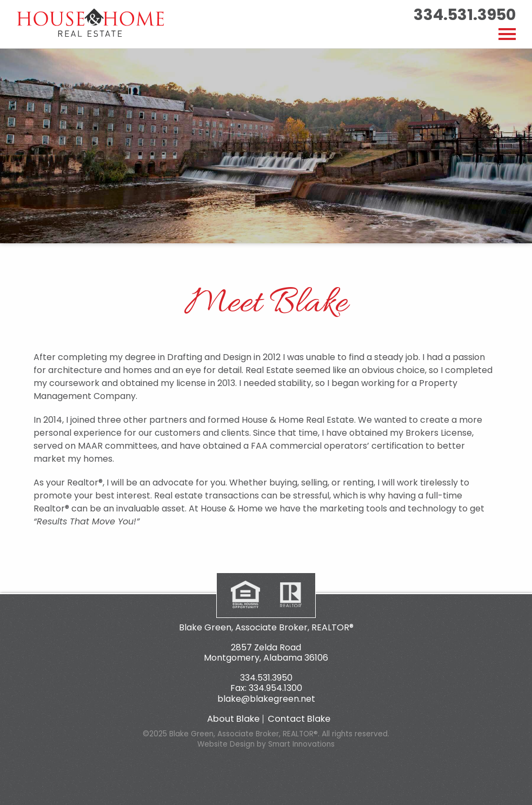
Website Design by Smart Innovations (266, 744)
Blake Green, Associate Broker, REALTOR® (266, 627)
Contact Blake (299, 719)
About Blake (233, 719)
